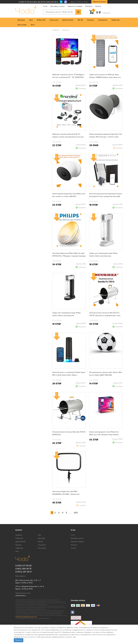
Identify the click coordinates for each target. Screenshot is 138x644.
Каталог (98, 6)
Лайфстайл (116, 20)
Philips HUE (41, 20)
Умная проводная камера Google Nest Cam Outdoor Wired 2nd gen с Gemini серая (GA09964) (106, 137)
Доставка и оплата (57, 6)
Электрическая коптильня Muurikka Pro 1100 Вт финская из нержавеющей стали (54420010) (105, 316)
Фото (33, 25)
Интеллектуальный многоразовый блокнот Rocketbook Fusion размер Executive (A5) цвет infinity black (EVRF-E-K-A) (106, 196)
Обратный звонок (99, 2)
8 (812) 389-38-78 (39, 2)
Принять (19, 640)
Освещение (103, 20)
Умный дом (54, 20)
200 (76, 513)
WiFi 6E (80, 20)
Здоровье (21, 20)
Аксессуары (22, 25)
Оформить (107, 13)
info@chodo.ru (21, 596)
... (70, 513)
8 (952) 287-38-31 (52, 2)
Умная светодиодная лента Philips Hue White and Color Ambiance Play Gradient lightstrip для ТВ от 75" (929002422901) (104, 435)
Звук (31, 20)
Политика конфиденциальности (26, 617)
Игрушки (90, 20)
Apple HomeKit (68, 20)
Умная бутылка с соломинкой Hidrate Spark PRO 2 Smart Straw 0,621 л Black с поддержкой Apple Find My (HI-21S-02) (69, 375)
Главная (56, 30)
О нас (45, 6)
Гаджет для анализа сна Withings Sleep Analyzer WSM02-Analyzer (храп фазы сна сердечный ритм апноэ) (105, 77)
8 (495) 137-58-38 (25, 2)
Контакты (89, 6)
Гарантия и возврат (75, 6)
